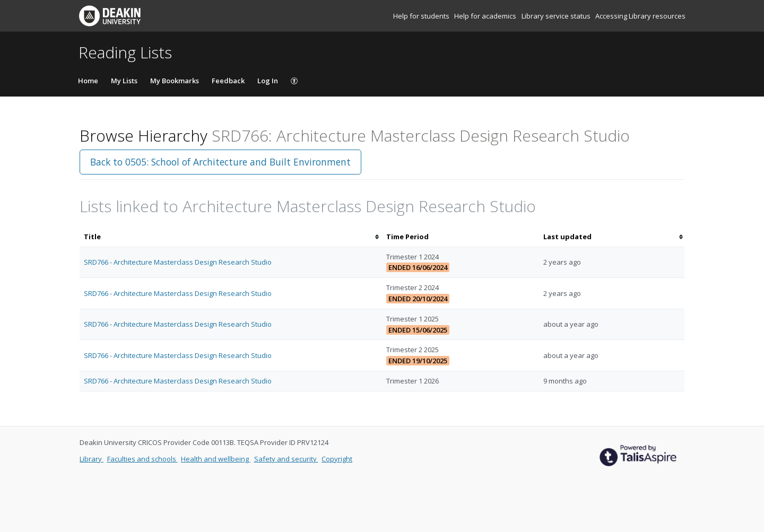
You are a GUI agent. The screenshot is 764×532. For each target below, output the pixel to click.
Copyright (337, 459)
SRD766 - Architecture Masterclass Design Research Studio (178, 262)
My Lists (124, 81)
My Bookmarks (175, 81)
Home (88, 81)
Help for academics (486, 16)
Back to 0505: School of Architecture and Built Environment (220, 162)
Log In (268, 81)
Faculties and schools (142, 459)
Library (92, 459)
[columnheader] (231, 237)
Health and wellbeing (216, 459)
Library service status (557, 16)
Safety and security (286, 459)
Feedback (228, 81)
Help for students (422, 16)
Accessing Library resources (640, 16)
